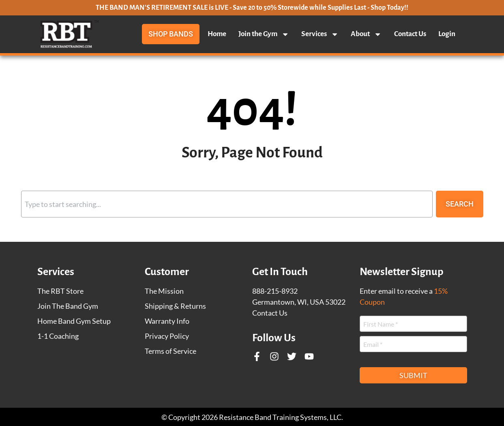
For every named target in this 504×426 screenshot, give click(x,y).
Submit (413, 375)
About (366, 34)
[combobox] (227, 204)
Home (217, 34)
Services (320, 34)
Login (447, 34)
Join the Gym (264, 34)
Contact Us (410, 34)
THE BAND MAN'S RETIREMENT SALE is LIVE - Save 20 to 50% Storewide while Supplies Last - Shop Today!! (252, 8)
